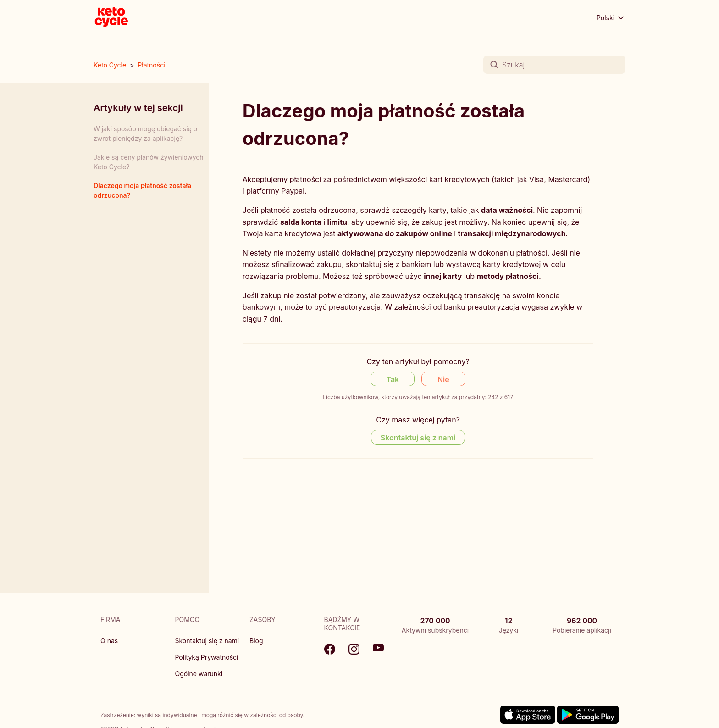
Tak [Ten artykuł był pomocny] (393, 379)
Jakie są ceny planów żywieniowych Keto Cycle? (149, 162)
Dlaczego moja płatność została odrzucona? (142, 190)
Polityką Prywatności (207, 657)
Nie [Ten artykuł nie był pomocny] (443, 379)
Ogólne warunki (199, 674)
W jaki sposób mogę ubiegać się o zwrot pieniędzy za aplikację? (145, 133)
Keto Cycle (110, 65)
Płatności (151, 65)
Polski (611, 18)
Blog (256, 641)
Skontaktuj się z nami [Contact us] (418, 438)
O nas (109, 641)
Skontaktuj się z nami (207, 641)
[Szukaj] (554, 65)
